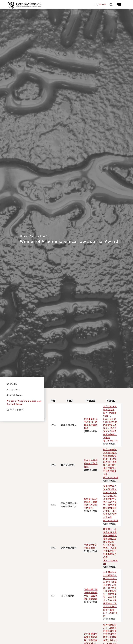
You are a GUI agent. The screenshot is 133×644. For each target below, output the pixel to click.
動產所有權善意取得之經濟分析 (91, 463)
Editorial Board (15, 410)
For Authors (13, 389)
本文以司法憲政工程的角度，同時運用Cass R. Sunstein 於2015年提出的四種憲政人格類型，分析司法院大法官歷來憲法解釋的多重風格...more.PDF (111, 423)
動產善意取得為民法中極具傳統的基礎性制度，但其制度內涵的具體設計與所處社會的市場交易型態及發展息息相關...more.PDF (111, 463)
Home (24, 236)
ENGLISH (102, 4)
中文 (95, 4)
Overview (12, 384)
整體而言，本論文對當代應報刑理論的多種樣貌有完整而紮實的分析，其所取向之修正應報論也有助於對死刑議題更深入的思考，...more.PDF (110, 546)
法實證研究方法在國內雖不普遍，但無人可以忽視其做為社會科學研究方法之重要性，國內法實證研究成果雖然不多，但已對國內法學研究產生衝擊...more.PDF (111, 503)
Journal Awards (15, 395)
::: (91, 4)
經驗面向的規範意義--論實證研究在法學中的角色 (91, 503)
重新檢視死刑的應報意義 (91, 546)
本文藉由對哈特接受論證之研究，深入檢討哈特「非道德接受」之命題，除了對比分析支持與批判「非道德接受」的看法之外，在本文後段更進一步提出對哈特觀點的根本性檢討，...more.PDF (110, 594)
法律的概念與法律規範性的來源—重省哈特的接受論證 (91, 594)
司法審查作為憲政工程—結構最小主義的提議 (91, 423)
